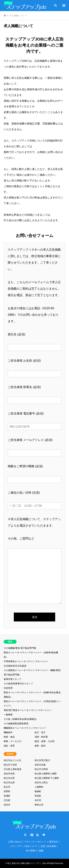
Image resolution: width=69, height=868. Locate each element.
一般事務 (8, 715)
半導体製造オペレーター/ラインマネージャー (26, 661)
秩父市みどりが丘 (13, 760)
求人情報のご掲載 (35, 851)
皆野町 (7, 791)
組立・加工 (40, 732)
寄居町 (38, 796)
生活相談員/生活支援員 (15, 666)
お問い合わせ (15, 842)
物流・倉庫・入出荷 (45, 741)
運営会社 (54, 842)
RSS (38, 835)
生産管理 (8, 688)
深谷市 (7, 805)
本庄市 (38, 800)
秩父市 (7, 787)
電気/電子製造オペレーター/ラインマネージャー (28, 710)
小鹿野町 (39, 787)
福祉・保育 (9, 746)
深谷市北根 (40, 765)
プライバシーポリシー (35, 842)
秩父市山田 (9, 783)
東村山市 (39, 805)
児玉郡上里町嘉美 (13, 769)
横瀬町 (38, 791)
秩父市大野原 (41, 769)
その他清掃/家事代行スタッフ (18, 684)
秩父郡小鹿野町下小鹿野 (47, 778)
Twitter (25, 835)
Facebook (31, 835)
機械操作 (8, 732)
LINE (44, 835)
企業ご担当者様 (48, 846)
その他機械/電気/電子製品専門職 (20, 648)
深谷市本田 (9, 774)
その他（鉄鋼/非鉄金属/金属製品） (21, 719)
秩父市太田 (9, 778)
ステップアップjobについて (24, 846)
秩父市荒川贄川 (42, 760)
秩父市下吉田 (10, 765)
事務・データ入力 (13, 741)
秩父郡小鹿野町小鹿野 (46, 774)
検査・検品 (9, 737)
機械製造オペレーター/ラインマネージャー (25, 728)
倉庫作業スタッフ (13, 679)
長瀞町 (7, 796)
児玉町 (7, 800)
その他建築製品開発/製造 (16, 724)
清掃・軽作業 (41, 737)
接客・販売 (40, 746)
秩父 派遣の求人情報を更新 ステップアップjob (27, 863)
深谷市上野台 (41, 783)
